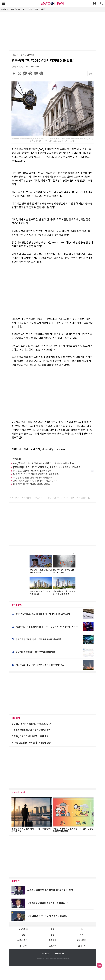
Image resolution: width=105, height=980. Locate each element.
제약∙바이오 (82, 940)
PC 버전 (46, 954)
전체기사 (5, 10)
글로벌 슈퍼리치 (18, 793)
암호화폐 (31, 55)
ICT (82, 935)
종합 (24, 10)
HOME (15, 55)
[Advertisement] (52, 31)
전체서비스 (59, 954)
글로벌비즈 (15, 10)
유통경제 (52, 940)
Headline (16, 718)
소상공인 (23, 946)
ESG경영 (52, 946)
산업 (43, 10)
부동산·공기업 (23, 940)
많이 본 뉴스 (17, 605)
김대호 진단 (16, 881)
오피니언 (82, 946)
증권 (37, 10)
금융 (30, 10)
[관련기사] (16, 459)
